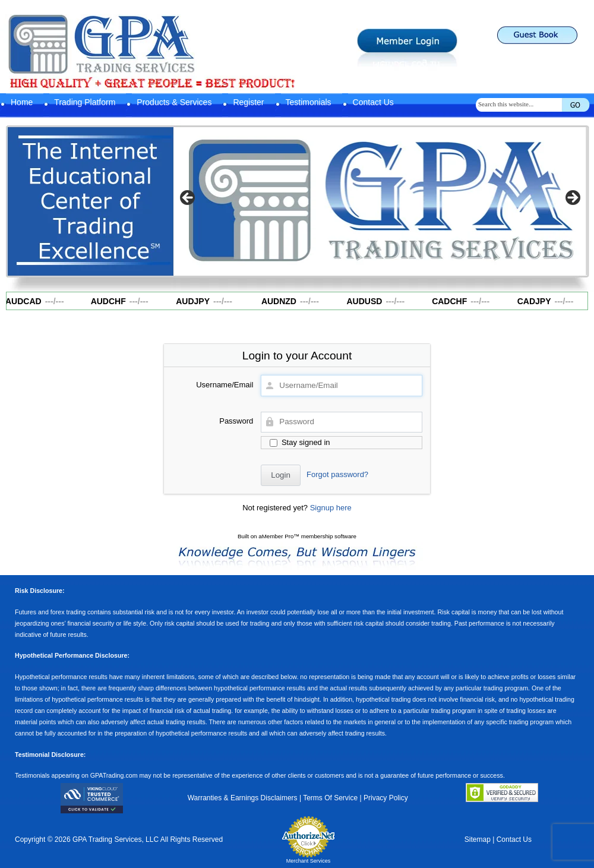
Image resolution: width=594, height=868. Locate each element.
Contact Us (373, 102)
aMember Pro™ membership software (307, 536)
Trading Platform (85, 102)
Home (22, 102)
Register (248, 102)
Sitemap (478, 839)
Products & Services (174, 102)
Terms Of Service (330, 798)
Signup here (331, 508)
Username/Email (225, 385)
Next (572, 198)
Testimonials (309, 102)
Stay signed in (300, 442)
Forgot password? (337, 474)
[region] (380, 201)
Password (236, 421)
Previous (188, 198)
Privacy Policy (386, 798)
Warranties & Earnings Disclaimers (243, 798)
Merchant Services (309, 861)
